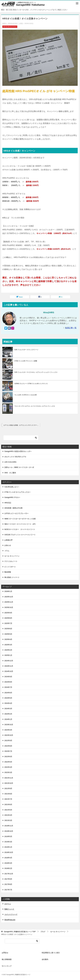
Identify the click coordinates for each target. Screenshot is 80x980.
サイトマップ (7, 966)
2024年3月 (8, 709)
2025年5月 (8, 634)
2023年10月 (9, 725)
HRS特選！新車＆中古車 (13, 508)
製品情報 (8, 572)
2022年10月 (9, 735)
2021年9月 (8, 788)
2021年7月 (8, 799)
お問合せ (5, 953)
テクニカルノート (11, 561)
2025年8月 (8, 618)
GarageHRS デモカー (12, 497)
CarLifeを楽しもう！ (12, 487)
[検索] (21, 438)
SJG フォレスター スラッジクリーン (26, 350)
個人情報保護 (7, 959)
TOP (20, 932)
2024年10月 (9, 671)
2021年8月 (8, 794)
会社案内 (45, 959)
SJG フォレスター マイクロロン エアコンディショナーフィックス (36, 372)
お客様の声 (8, 540)
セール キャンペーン (10, 27)
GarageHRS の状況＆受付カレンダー (18, 451)
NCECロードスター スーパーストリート (20, 529)
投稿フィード (9, 909)
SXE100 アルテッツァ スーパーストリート (20, 535)
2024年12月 (9, 661)
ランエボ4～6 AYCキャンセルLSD (26, 395)
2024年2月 (8, 714)
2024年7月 (8, 687)
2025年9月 (8, 613)
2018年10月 (9, 852)
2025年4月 (8, 639)
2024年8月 (8, 682)
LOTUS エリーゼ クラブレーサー (16, 513)
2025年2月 (8, 650)
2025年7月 (8, 623)
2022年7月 (8, 751)
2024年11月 (9, 666)
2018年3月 (8, 863)
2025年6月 (8, 629)
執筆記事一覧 (71, 328)
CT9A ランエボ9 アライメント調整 (26, 361)
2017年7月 (8, 890)
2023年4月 (8, 730)
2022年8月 (8, 746)
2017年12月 (9, 874)
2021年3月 (8, 820)
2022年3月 (8, 772)
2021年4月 (8, 815)
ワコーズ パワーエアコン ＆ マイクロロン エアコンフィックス (35, 406)
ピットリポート (10, 567)
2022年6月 (8, 757)
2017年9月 (8, 879)
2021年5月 (8, 810)
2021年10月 (9, 783)
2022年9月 (8, 740)
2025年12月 (9, 597)
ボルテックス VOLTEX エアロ (15, 457)
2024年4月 (8, 703)
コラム (7, 551)
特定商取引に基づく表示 (51, 953)
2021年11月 (9, 778)
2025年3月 (8, 645)
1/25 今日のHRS (10, 462)
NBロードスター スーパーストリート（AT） (21, 524)
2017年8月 (8, 884)
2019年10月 (9, 831)
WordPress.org (10, 920)
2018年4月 (8, 858)
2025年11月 (9, 602)
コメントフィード (11, 914)
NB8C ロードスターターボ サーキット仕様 (20, 519)
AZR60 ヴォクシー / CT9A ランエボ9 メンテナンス (31, 384)
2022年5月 (8, 762)
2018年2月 (8, 868)
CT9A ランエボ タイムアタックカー (17, 492)
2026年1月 (8, 591)
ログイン (8, 904)
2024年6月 (8, 693)
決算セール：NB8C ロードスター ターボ (19, 467)
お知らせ (8, 545)
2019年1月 (8, 847)
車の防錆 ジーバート (12, 577)
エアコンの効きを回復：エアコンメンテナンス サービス (22, 425)
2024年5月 (8, 698)
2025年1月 (8, 655)
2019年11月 (9, 826)
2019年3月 (8, 842)
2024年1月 (8, 719)
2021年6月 (8, 804)
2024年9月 (8, 677)
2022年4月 (8, 767)
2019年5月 (8, 836)
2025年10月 (9, 607)
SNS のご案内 (10, 473)
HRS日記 (8, 503)
